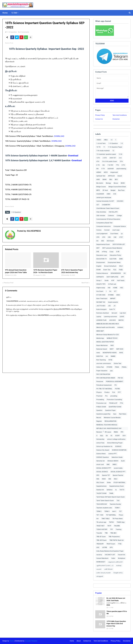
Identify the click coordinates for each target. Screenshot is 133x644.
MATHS (121, 320)
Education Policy (115, 255)
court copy (116, 230)
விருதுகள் (100, 576)
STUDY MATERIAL (119, 483)
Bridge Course (101, 187)
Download (73, 156)
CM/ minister (101, 216)
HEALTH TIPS (101, 284)
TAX (118, 501)
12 (113, 151)
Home (72, 641)
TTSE (120, 544)
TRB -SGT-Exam (101, 540)
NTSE (110, 360)
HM (109, 288)
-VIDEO (99, 140)
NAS (112, 345)
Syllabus (110, 490)
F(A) (115, 270)
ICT (115, 291)
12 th (120, 154)
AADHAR (111, 169)
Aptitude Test (101, 176)
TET (120, 511)
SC (111, 436)
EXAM (98, 270)
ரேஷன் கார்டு (118, 573)
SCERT (117, 436)
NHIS (121, 353)
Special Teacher (118, 475)
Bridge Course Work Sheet (117, 187)
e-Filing (104, 252)
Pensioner (100, 382)
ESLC (121, 266)
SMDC (115, 464)
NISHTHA (100, 356)
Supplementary (101, 486)
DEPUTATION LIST (119, 244)
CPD (98, 237)
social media (118, 468)
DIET (98, 248)
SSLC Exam (100, 483)
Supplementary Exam (117, 486)
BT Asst (105, 190)
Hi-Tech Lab (112, 284)
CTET (121, 237)
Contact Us (99, 119)
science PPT (113, 454)
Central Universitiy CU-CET (105, 201)
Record (99, 418)
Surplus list (100, 490)
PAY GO (120, 378)
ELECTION (113, 259)
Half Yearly (121, 281)
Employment (101, 262)
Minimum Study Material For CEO (108, 335)
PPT (119, 392)
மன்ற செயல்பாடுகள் (103, 573)
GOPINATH (100, 277)
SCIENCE (118, 446)
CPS (104, 237)
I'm (110, 291)
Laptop (99, 317)
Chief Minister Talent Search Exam (108, 208)
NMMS (113, 356)
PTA (122, 403)
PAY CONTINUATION (103, 374)
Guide (107, 281)
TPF (112, 529)
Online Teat (117, 363)
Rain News (123, 414)
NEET (112, 349)
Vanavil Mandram (102, 558)
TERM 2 (99, 511)
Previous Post (9, 282)
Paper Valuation (102, 371)
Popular (99, 593)
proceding (114, 396)
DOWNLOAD (59, 136)
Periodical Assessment (104, 385)
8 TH (123, 165)
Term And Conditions (120, 115)
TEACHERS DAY (102, 504)
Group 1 (99, 281)
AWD (98, 180)
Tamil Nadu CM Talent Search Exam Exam (111, 497)
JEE (109, 306)
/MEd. (106, 140)
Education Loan (102, 255)
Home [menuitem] (5, 13)
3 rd (120, 158)
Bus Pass (121, 190)
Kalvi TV (112, 309)
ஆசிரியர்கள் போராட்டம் (105, 566)
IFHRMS (111, 295)
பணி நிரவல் (108, 569)
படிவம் (99, 569)
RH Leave (108, 432)
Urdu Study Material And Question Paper (110, 551)
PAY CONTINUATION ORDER (106, 378)
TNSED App (121, 522)
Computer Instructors (104, 226)
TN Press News (117, 519)
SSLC (116, 479)
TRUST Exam (111, 544)
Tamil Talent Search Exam (105, 501)
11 (104, 147)
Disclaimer (116, 119)
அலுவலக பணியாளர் (115, 562)
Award (120, 176)
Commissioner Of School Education (108, 219)
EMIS (121, 259)
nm (107, 356)
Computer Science (120, 226)
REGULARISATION (110, 421)
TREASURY (100, 544)
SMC (108, 464)
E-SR (118, 252)
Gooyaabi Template (31, 641)
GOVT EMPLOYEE (112, 277)
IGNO (118, 295)
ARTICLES (111, 176)
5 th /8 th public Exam (110, 161)
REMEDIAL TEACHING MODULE (107, 425)
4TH (98, 161)
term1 (114, 511)
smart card (100, 464)
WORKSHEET (101, 562)
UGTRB (105, 547)
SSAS (104, 479)
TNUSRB (117, 526)
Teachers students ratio (104, 508)
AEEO (106, 172)
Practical (99, 396)
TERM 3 (107, 511)
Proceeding (100, 400)
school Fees (100, 443)
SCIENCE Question (103, 457)
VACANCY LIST (110, 555)
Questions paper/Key (103, 414)
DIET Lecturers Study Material (112, 248)
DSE (98, 252)
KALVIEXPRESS (34, 231)
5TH (121, 161)
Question (99, 410)
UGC (98, 547)
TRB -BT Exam (101, 537)
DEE (103, 241)
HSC (122, 288)
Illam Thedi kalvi (102, 299)
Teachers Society (115, 504)
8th (98, 169)
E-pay (112, 252)
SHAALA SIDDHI (113, 461)
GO (125, 273)
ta (116, 490)
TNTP (109, 526)
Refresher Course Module (112, 418)
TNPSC (111, 522)
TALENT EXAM (101, 493)
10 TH (98, 147)
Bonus (116, 183)
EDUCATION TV (102, 259)
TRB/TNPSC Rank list (116, 540)
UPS (111, 547)
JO (114, 306)
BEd (111, 180)
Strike (109, 483)
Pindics (107, 392)
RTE (122, 432)
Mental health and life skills (106, 327)
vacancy (99, 555)
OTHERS (109, 367)
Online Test (100, 367)
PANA (117, 367)
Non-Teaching (101, 360)
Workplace (122, 558)
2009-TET (113, 158)
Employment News (114, 262)
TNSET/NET (100, 526)
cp (122, 234)
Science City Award (103, 450)
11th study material (103, 151)
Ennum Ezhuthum (110, 266)
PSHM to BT (113, 403)
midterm (120, 327)
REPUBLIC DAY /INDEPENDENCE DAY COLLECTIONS (109, 429)
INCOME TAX (101, 302)
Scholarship (100, 439)
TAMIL (111, 493)
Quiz (115, 414)
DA (97, 241)
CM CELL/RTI (113, 212)
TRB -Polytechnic (114, 537)
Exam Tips (107, 270)
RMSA (116, 432)
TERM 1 (117, 508)
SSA (98, 479)
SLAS (123, 461)
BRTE (98, 190)
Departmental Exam (103, 244)
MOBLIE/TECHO (112, 338)
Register (99, 421)
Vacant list (121, 555)
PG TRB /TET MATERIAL (104, 389)
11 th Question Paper (115, 147)
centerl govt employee (104, 198)
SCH (124, 436)
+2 (112, 140)
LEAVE (122, 317)
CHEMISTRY (106, 205)
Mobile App (100, 338)
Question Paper (110, 410)
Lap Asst (123, 313)
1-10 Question (12, 32)
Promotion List (101, 403)
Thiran (121, 515)
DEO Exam (110, 241)
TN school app (101, 522)
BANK (105, 180)
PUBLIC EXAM (101, 407)
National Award (102, 349)
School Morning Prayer (115, 443)
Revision (99, 432)
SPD (98, 475)
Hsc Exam (100, 291)
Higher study (101, 288)
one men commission (104, 363)
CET (98, 205)
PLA (114, 392)
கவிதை (119, 566)
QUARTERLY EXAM (115, 407)
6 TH (98, 165)
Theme (12, 641)
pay (111, 371)
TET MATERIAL (111, 515)
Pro (106, 396)
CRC (109, 237)
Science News (101, 454)
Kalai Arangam (101, 309)
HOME (115, 288)
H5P (113, 281)
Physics (99, 392)
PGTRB (117, 389)
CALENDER (100, 194)
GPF (123, 277)
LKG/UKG (112, 320)
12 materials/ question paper (106, 154)
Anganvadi (114, 172)
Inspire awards (113, 302)
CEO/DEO (120, 201)
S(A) (102, 436)
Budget (113, 190)
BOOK (123, 183)
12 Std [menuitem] (14, 13)
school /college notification (116, 439)
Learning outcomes (110, 317)
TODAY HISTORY (102, 529)
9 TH (103, 169)
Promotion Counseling (114, 400)
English (99, 266)
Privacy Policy (100, 115)
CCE (115, 194)
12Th (98, 158)
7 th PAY (110, 165)
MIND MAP (100, 331)
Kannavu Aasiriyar (103, 313)
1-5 (122, 143)
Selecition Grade (117, 457)
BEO (116, 180)
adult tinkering (121, 169)
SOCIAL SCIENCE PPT (104, 468)
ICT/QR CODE (101, 295)
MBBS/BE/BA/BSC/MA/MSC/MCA (108, 324)
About (79, 641)
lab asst (114, 313)
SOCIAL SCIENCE (102, 472)
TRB (106, 533)
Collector (111, 216)
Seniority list (100, 461)
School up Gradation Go (104, 446)
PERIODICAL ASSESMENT (115, 382)
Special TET (106, 475)
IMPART (113, 299)
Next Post (85, 282)
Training (119, 529)
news (98, 353)
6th (104, 165)
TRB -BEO (113, 533)
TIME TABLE (106, 519)
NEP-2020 (120, 349)
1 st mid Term (101, 143)
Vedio (113, 558)
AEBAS (99, 172)
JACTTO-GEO (101, 306)
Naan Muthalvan (102, 345)
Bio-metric (100, 183)
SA (107, 436)
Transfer (99, 533)
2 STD (105, 158)
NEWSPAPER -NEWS (110, 353)
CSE (115, 237)
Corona (99, 230)
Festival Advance (102, 273)
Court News (114, 234)
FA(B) (121, 270)
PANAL (124, 367)
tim (98, 519)
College (119, 216)
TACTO (122, 490)
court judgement (102, 234)
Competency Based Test (104, 223)
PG (116, 385)
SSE (110, 479)
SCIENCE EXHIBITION (119, 450)
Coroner (107, 230)
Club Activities (101, 212)
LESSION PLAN (101, 320)
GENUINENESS (116, 273)
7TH (117, 165)
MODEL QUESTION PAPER (105, 342)
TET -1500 (100, 515)
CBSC (109, 194)
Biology (108, 183)
